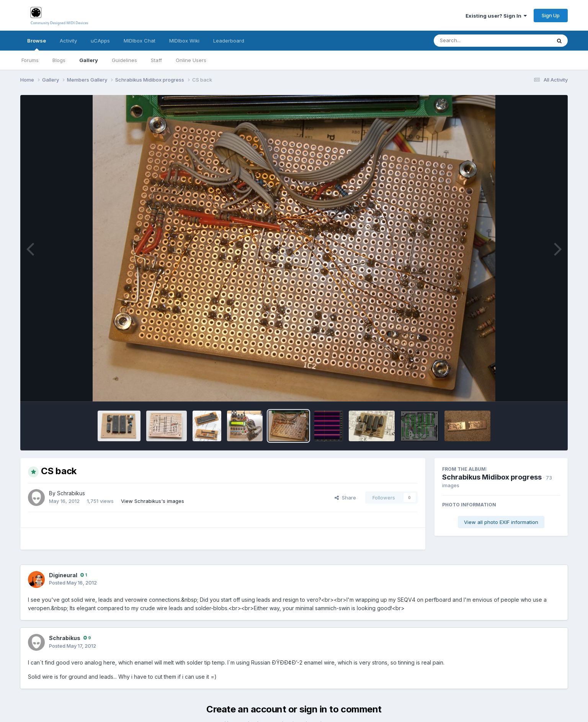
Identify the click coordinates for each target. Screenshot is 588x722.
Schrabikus (71, 493)
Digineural (63, 575)
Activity (68, 41)
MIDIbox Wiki (184, 41)
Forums (30, 60)
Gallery (89, 60)
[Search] (471, 41)
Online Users (191, 60)
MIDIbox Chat (140, 41)
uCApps (100, 41)
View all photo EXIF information (501, 522)
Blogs (59, 60)
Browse (37, 44)
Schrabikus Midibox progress (492, 477)
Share (345, 498)
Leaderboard (229, 41)
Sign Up (551, 15)
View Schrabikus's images (153, 501)
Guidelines (124, 60)
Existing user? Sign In (496, 16)
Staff (156, 60)
